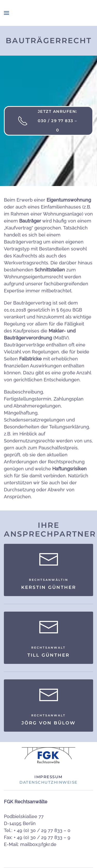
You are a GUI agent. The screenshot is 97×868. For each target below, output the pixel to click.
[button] (6, 13)
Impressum (48, 777)
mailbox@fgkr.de (38, 844)
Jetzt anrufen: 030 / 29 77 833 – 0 (47, 121)
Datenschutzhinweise (48, 782)
